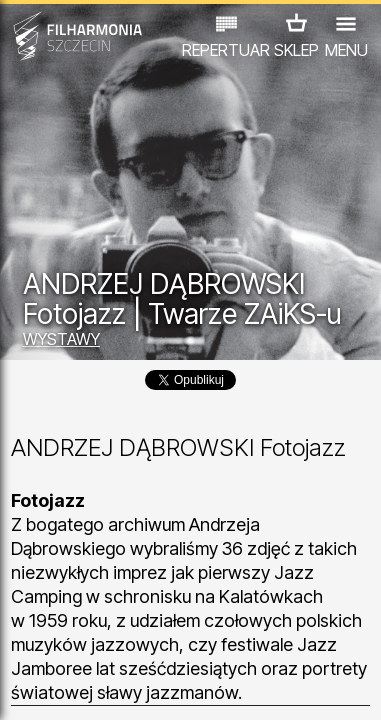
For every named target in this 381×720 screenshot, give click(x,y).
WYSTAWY (61, 339)
